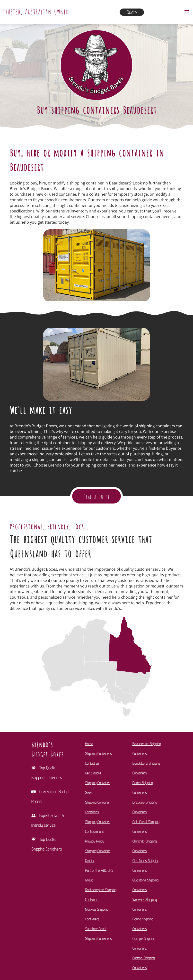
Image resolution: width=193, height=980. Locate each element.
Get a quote (93, 773)
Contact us (92, 763)
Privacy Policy (95, 841)
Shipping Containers (98, 754)
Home (89, 744)
